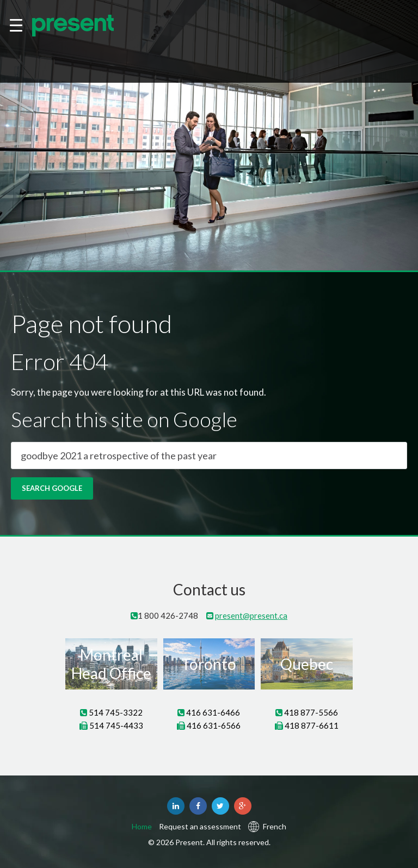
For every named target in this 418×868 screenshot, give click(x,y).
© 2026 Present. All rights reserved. (209, 842)
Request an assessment (200, 827)
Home (142, 827)
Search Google (52, 488)
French (275, 827)
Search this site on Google (124, 420)
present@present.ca (251, 615)
